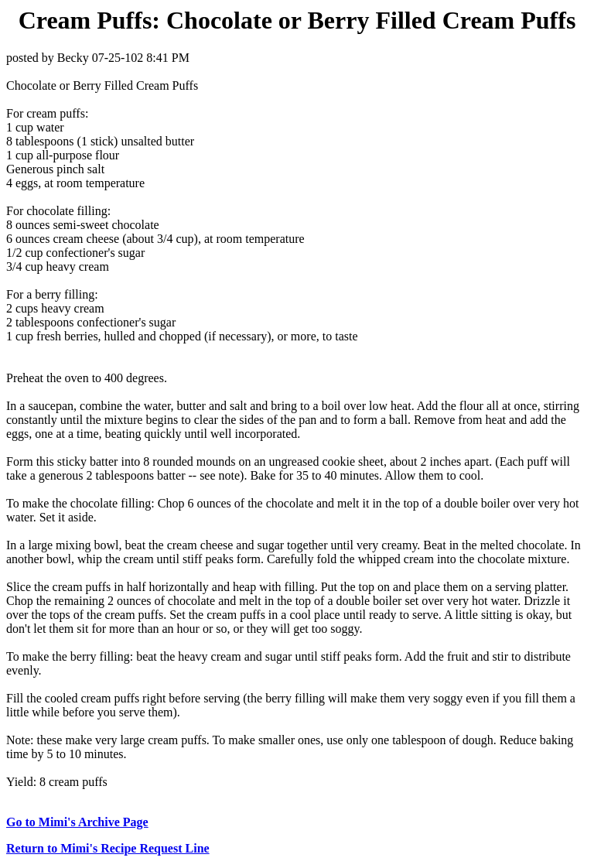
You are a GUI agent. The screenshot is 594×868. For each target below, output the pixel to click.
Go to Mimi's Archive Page (77, 822)
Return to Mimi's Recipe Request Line (108, 848)
